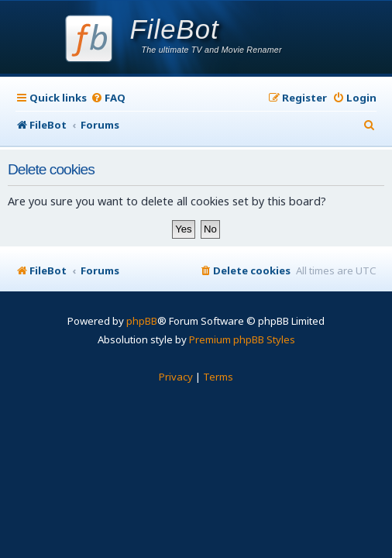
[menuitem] (108, 98)
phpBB (142, 321)
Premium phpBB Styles (242, 339)
